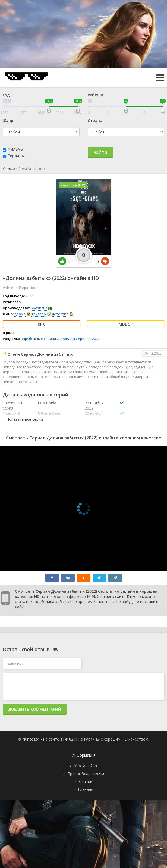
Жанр (8, 121)
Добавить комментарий (35, 709)
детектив (60, 314)
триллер (39, 314)
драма (20, 314)
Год (6, 95)
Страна (95, 121)
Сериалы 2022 (88, 339)
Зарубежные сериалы (40, 339)
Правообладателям (86, 774)
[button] (23, 419)
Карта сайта (86, 766)
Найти (100, 153)
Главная (86, 789)
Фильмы (15, 149)
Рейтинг (96, 95)
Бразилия (39, 308)
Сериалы (16, 156)
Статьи (86, 781)
